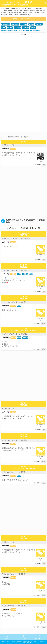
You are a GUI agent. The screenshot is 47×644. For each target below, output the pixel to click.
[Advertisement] (23, 61)
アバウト (8, 638)
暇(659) (3, 27)
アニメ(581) (17, 27)
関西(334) (13, 31)
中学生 (19, 274)
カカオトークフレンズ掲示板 (17, 3)
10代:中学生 (6, 149)
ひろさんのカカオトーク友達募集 (14, 472)
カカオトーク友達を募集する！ (24, 19)
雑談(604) (10, 27)
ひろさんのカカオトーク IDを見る (23, 469)
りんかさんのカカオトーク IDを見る (23, 330)
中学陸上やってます (9, 145)
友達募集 (13, 149)
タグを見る (23, 34)
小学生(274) (36, 31)
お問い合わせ (39, 638)
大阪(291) (21, 31)
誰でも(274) (28, 31)
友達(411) (33, 27)
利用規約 (23, 638)
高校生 (31, 274)
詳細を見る (24, 235)
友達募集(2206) (6, 24)
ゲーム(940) (24, 24)
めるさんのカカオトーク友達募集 (14, 606)
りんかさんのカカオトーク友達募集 (14, 334)
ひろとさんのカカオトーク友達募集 (14, 302)
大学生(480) (26, 27)
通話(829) (31, 24)
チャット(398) (5, 31)
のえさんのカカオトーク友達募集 (14, 574)
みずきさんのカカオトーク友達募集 (14, 440)
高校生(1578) (15, 24)
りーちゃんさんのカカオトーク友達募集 (16, 238)
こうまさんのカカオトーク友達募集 (14, 270)
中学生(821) (39, 24)
